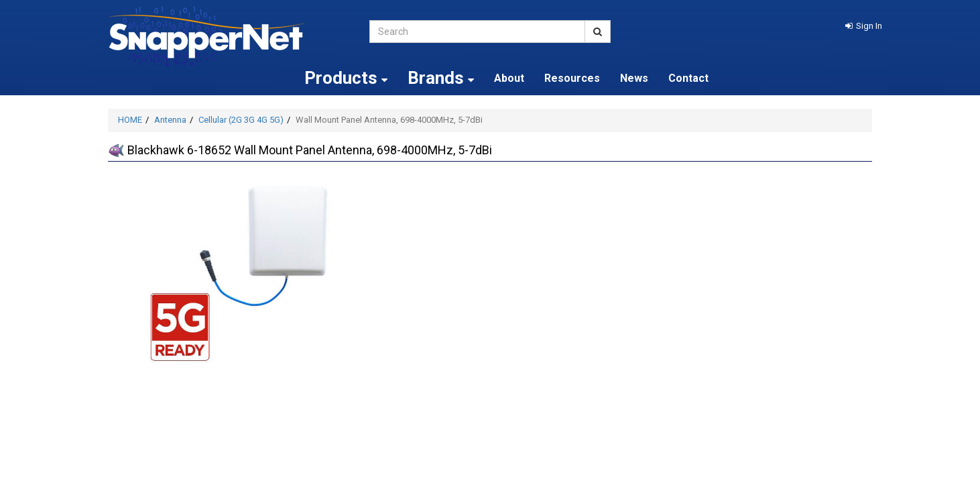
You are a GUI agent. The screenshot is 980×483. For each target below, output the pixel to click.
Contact (688, 78)
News (634, 78)
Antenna (170, 120)
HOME (130, 120)
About (509, 78)
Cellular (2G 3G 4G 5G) (241, 120)
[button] (864, 26)
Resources (572, 78)
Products (346, 78)
